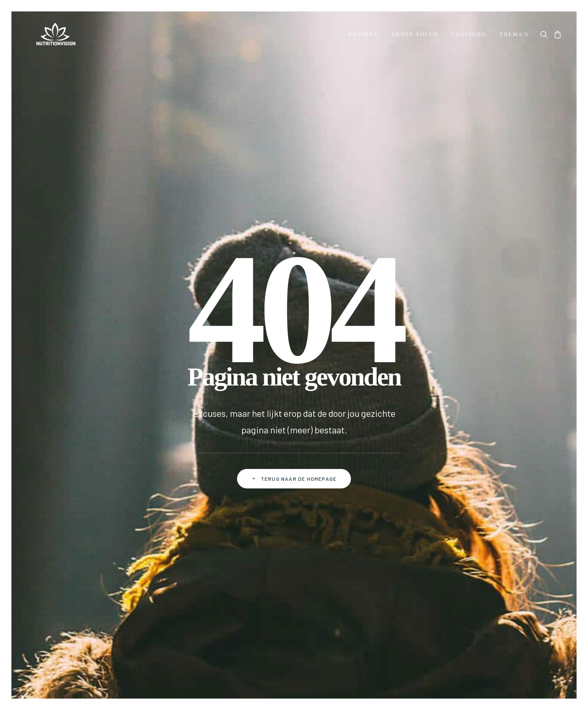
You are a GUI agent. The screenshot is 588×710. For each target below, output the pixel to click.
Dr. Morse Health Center (62, 434)
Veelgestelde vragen (150, 434)
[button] (545, 36)
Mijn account (229, 420)
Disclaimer (361, 623)
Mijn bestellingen (236, 434)
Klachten (132, 488)
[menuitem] (363, 36)
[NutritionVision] (48, 36)
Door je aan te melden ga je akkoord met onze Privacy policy (406, 534)
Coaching (469, 36)
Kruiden (363, 36)
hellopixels (546, 679)
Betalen (130, 447)
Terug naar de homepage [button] (294, 285)
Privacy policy (308, 623)
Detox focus (415, 36)
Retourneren (138, 474)
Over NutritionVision (57, 474)
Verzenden (134, 461)
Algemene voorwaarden (235, 623)
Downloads (43, 488)
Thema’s (515, 36)
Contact (131, 420)
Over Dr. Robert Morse (59, 420)
